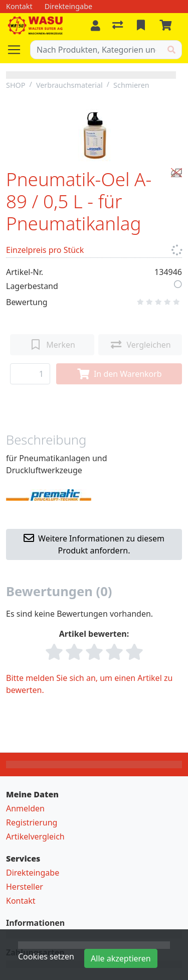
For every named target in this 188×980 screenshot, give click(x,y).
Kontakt (21, 901)
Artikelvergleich (35, 836)
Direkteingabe (33, 873)
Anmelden (25, 808)
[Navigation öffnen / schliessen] (18, 50)
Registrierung (32, 822)
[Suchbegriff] (96, 50)
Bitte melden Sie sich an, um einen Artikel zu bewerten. (89, 684)
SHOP (16, 85)
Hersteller (25, 887)
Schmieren (131, 85)
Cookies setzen (46, 956)
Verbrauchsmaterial (69, 85)
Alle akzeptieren (121, 958)
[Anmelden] (96, 26)
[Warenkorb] (167, 26)
